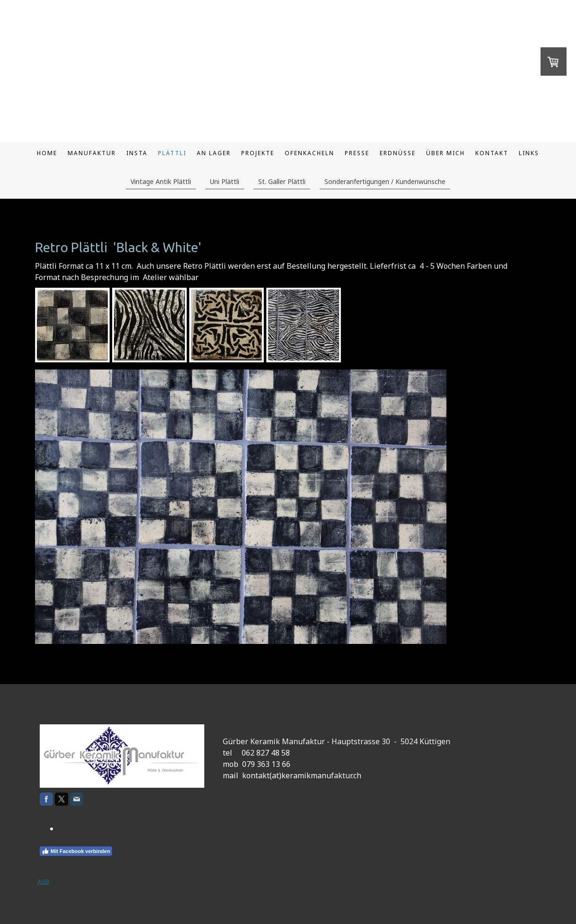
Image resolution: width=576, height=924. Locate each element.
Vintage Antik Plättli (161, 181)
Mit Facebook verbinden (76, 851)
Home (47, 153)
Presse (357, 153)
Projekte (258, 153)
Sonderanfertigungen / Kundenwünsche (385, 181)
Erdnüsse (398, 153)
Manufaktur (92, 153)
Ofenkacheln (310, 153)
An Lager (214, 153)
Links (529, 153)
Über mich (445, 153)
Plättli (172, 153)
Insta (137, 153)
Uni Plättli (225, 181)
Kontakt (492, 153)
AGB (43, 881)
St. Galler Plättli (282, 181)
